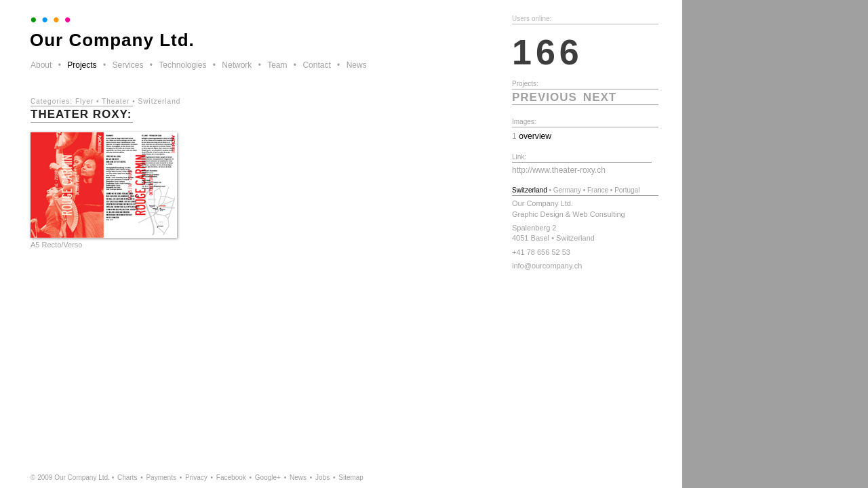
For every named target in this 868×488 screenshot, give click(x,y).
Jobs (322, 477)
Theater (116, 101)
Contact (316, 65)
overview (535, 136)
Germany (567, 190)
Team (277, 65)
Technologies (182, 65)
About (41, 65)
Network (237, 65)
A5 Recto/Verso (56, 245)
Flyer (84, 101)
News (357, 65)
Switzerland (160, 101)
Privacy (196, 477)
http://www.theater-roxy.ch (559, 170)
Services (127, 65)
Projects (82, 65)
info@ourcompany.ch (547, 266)
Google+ (268, 477)
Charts (127, 477)
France (598, 190)
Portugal (627, 190)
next (600, 97)
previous (545, 97)
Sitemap (351, 477)
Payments (161, 477)
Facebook (231, 477)
